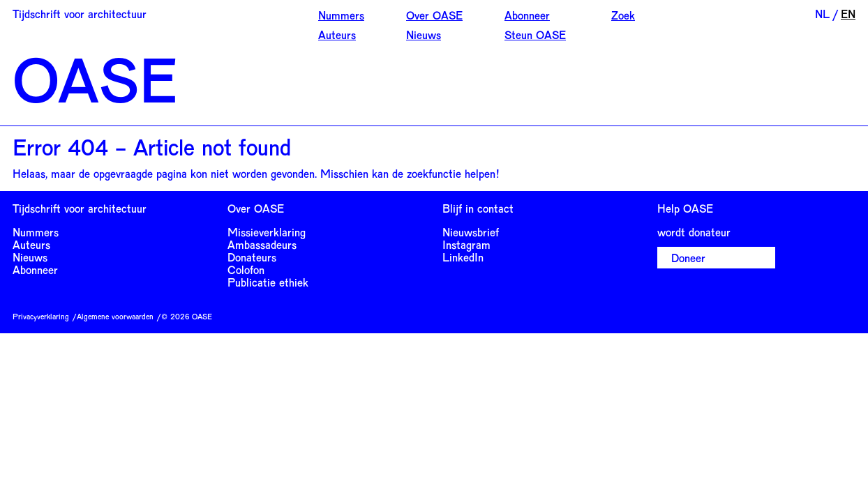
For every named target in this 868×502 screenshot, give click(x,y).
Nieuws (424, 35)
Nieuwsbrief (471, 232)
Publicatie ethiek (268, 282)
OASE (95, 78)
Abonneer (527, 15)
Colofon (246, 269)
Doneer (688, 258)
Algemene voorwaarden (115, 316)
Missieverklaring (267, 232)
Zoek (623, 15)
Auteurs (337, 35)
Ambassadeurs (262, 244)
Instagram (466, 244)
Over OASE (434, 15)
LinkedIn (463, 257)
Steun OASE (535, 35)
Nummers (341, 15)
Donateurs (252, 257)
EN (848, 14)
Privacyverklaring (41, 316)
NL (822, 14)
